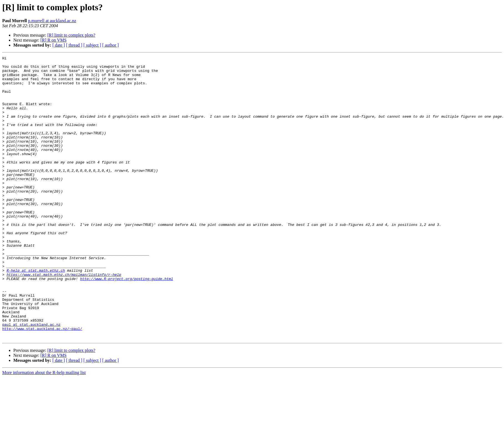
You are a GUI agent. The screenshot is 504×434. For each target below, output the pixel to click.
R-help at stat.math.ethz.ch (36, 314)
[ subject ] (92, 45)
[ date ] (59, 45)
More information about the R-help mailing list (44, 429)
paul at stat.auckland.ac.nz (31, 379)
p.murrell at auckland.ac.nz (52, 21)
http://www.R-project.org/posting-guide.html (127, 324)
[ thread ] (74, 45)
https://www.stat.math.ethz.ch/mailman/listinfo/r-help (64, 319)
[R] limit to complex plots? (71, 35)
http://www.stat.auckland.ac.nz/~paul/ (42, 383)
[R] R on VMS (54, 40)
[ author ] (111, 45)
